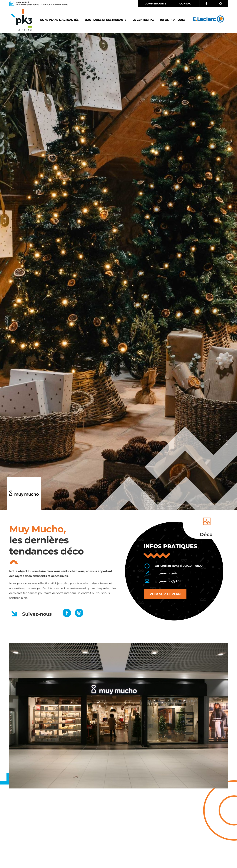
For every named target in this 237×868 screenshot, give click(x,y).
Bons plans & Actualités (59, 20)
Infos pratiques (173, 20)
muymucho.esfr (166, 573)
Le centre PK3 (143, 20)
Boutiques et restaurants (106, 20)
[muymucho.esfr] (147, 574)
